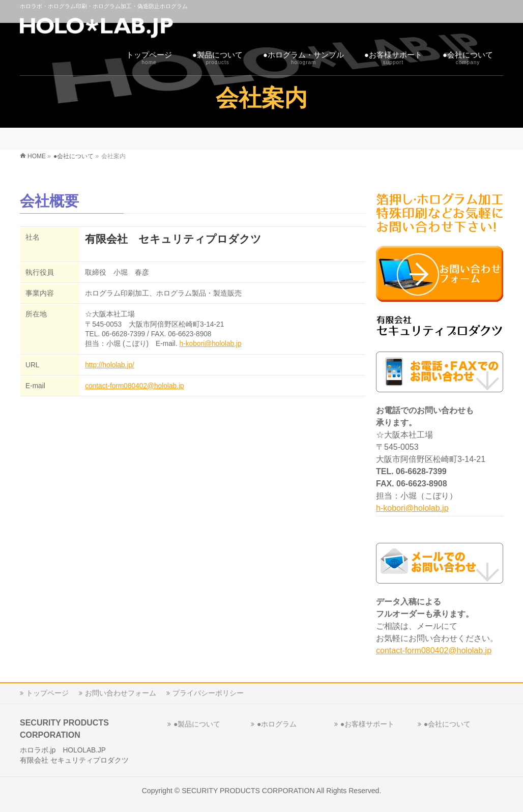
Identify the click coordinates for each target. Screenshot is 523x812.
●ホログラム (277, 724)
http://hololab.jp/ (110, 365)
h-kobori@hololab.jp (211, 344)
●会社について (447, 724)
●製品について (197, 724)
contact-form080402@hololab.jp (134, 386)
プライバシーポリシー (208, 693)
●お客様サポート (367, 724)
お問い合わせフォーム (121, 693)
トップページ (47, 693)
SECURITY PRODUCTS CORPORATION (248, 791)
